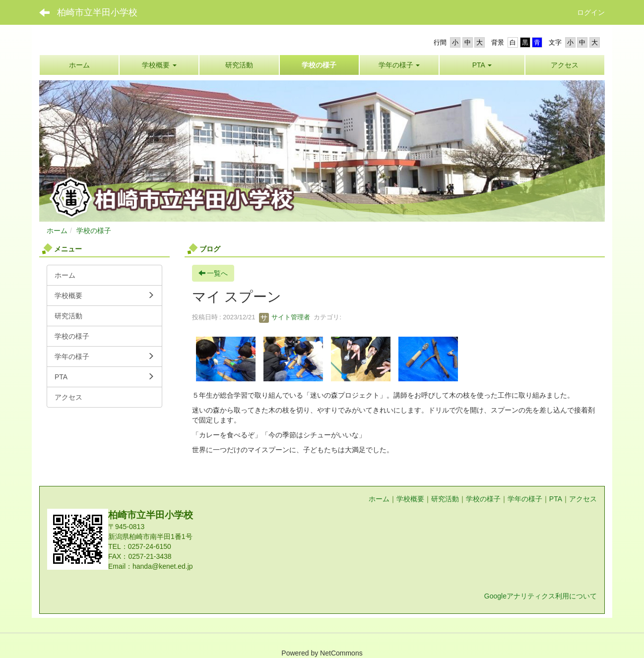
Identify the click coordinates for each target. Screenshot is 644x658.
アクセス (583, 499)
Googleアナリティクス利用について (541, 596)
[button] (399, 65)
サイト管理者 (285, 317)
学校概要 (410, 499)
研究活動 (445, 499)
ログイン (591, 12)
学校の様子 (94, 231)
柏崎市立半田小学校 (97, 12)
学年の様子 (525, 499)
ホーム (57, 231)
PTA (556, 499)
